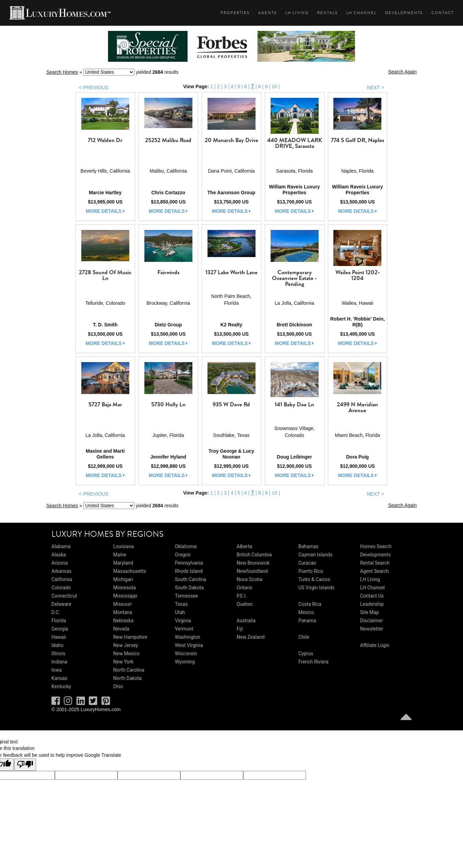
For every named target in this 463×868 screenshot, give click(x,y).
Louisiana (123, 546)
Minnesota (124, 588)
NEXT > (376, 88)
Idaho (57, 645)
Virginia (183, 621)
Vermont (184, 629)
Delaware (61, 604)
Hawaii (59, 637)
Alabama (61, 546)
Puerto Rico (311, 571)
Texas (181, 604)
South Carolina (191, 579)
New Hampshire (130, 637)
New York (123, 662)
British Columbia (254, 555)
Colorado (61, 588)
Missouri (122, 604)
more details (105, 211)
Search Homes (62, 72)
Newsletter (372, 629)
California (62, 579)
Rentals (328, 13)
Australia (246, 621)
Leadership (372, 604)
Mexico (306, 612)
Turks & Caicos (314, 579)
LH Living (297, 13)
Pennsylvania (189, 563)
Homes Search (376, 546)
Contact (443, 13)
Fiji (240, 629)
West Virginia (189, 645)
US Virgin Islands (316, 588)
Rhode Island (189, 571)
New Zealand (251, 637)
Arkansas (61, 571)
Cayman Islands (315, 555)
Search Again (402, 72)
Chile (304, 637)
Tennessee (186, 596)
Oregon (183, 555)
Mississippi (125, 596)
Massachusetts (130, 571)
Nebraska (123, 621)
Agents (268, 13)
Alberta (244, 546)
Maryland (123, 563)
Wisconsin (186, 653)
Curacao (307, 563)
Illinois (58, 653)
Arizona (60, 563)
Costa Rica (310, 604)
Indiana (59, 662)
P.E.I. (242, 596)
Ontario (245, 588)
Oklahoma (186, 546)
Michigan (123, 579)
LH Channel (361, 13)
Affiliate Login (375, 645)
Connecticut (64, 596)
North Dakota (127, 678)
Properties (235, 13)
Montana (123, 612)
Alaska (59, 555)
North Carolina (129, 670)
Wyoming (185, 662)
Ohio (118, 686)
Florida (59, 621)
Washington (188, 637)
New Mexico (126, 653)
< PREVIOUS (94, 88)
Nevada (121, 629)
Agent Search (374, 571)
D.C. (56, 612)
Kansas (59, 678)
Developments (404, 13)
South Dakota (189, 588)
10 (274, 86)
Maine (120, 555)
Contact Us (372, 596)
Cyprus (306, 653)
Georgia (60, 629)
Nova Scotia (250, 579)
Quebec (245, 604)
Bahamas (308, 546)
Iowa (57, 670)
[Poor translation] (25, 765)
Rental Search (375, 563)
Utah (180, 612)
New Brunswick (253, 563)
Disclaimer (371, 621)
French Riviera (313, 662)
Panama (307, 621)
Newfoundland (252, 571)
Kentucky (61, 686)
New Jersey (126, 645)
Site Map (370, 612)
